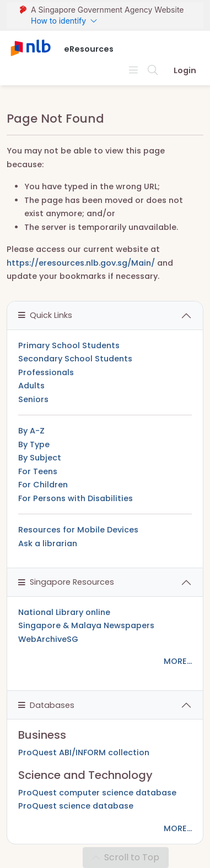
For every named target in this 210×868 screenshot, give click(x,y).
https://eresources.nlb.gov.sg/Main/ (81, 263)
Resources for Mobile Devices (78, 530)
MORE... (178, 661)
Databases (46, 705)
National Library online (64, 612)
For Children (43, 485)
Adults (31, 386)
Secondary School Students (75, 359)
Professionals (46, 372)
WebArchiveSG (48, 639)
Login (185, 70)
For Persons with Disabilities (76, 498)
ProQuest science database (76, 806)
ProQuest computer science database (97, 793)
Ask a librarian (48, 543)
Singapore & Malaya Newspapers (86, 625)
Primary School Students (69, 345)
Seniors (33, 399)
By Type (34, 444)
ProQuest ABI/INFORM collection (84, 752)
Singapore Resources (66, 582)
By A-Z (31, 431)
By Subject (40, 458)
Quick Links (45, 315)
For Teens (38, 471)
